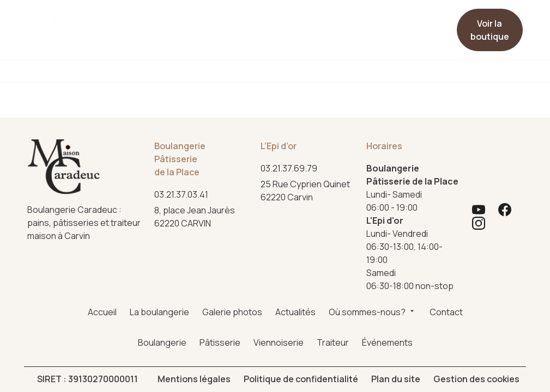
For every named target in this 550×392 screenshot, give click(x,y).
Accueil (108, 21)
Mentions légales (194, 296)
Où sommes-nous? (295, 30)
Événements (433, 71)
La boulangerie (155, 26)
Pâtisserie (197, 71)
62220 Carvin (306, 108)
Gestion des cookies (476, 296)
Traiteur (356, 71)
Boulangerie (116, 71)
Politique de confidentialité (301, 296)
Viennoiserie (279, 71)
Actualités (246, 21)
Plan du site (396, 296)
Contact (339, 21)
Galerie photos (203, 26)
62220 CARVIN (196, 134)
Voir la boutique (490, 30)
